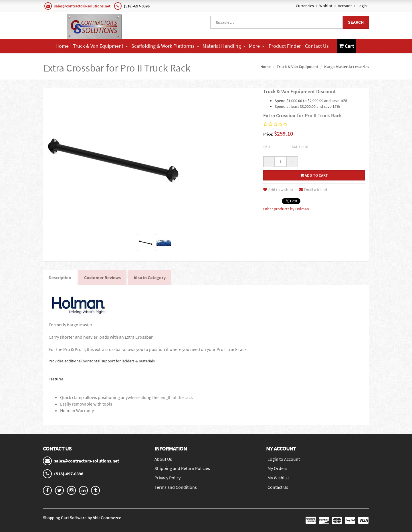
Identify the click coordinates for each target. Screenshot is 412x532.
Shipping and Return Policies (182, 468)
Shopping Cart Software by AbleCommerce (82, 518)
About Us (163, 459)
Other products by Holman (286, 209)
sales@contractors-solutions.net (82, 6)
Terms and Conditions (176, 487)
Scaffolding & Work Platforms (165, 46)
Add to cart (314, 175)
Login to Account (284, 459)
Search (356, 22)
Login (362, 6)
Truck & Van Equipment (100, 46)
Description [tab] (60, 277)
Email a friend (313, 190)
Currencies (305, 6)
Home (62, 46)
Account (345, 6)
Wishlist (326, 6)
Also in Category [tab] (150, 277)
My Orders (277, 468)
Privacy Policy (168, 478)
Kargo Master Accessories (347, 67)
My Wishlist (278, 478)
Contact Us (317, 46)
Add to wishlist (278, 190)
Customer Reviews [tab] (102, 277)
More (257, 46)
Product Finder (285, 46)
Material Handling (224, 46)
